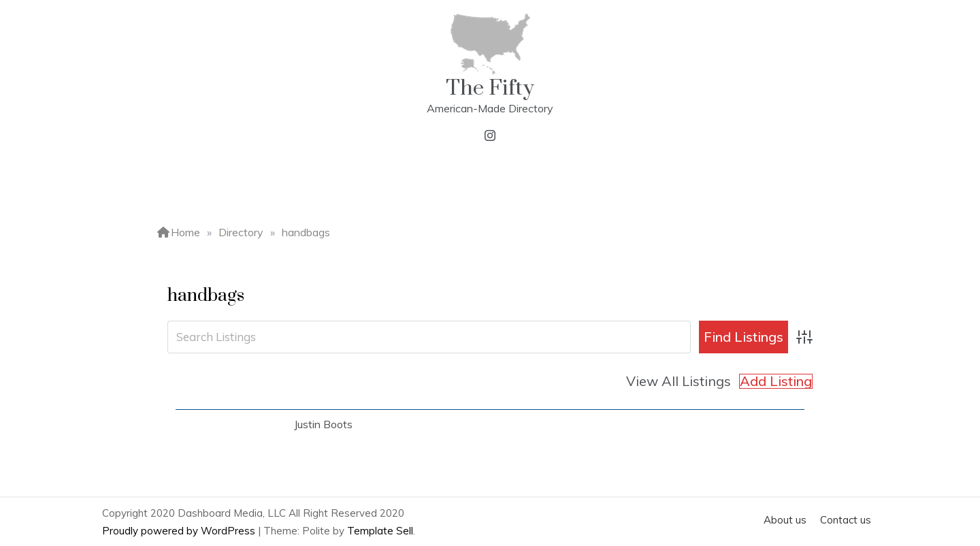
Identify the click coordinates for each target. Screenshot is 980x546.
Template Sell (380, 531)
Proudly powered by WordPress (180, 531)
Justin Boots (323, 424)
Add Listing (776, 381)
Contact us (846, 520)
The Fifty (490, 88)
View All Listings (679, 381)
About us (785, 520)
